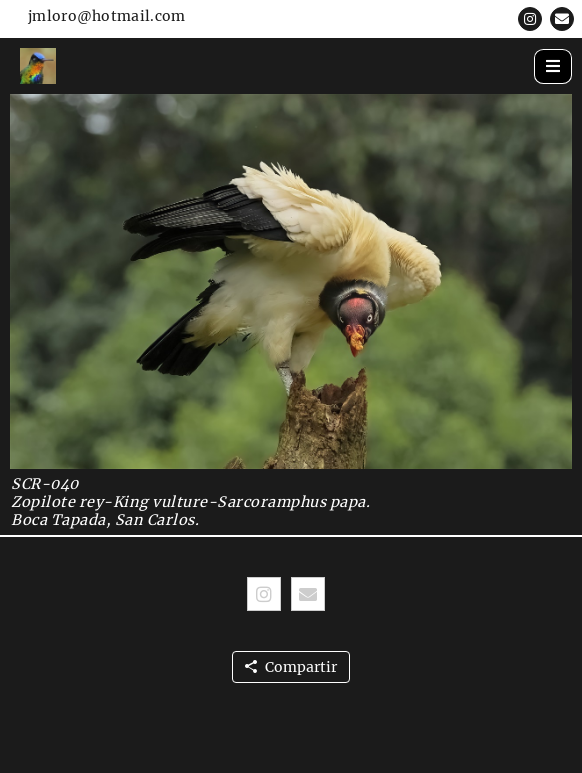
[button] (530, 19)
